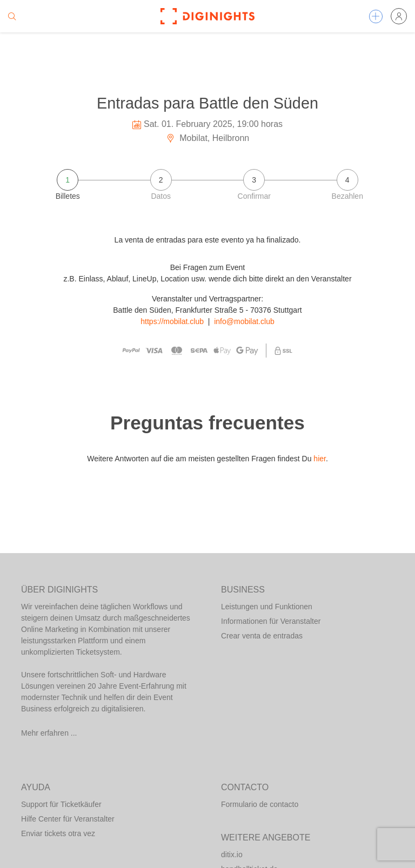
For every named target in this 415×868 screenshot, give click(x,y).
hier (320, 459)
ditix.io (232, 854)
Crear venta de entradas (262, 636)
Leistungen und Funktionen (267, 607)
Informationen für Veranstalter (271, 621)
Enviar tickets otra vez (58, 833)
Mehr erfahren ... (49, 733)
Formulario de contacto (260, 804)
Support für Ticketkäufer (61, 804)
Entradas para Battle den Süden (207, 103)
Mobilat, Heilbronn (207, 138)
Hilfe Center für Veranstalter (68, 819)
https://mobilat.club (172, 321)
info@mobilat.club (244, 321)
